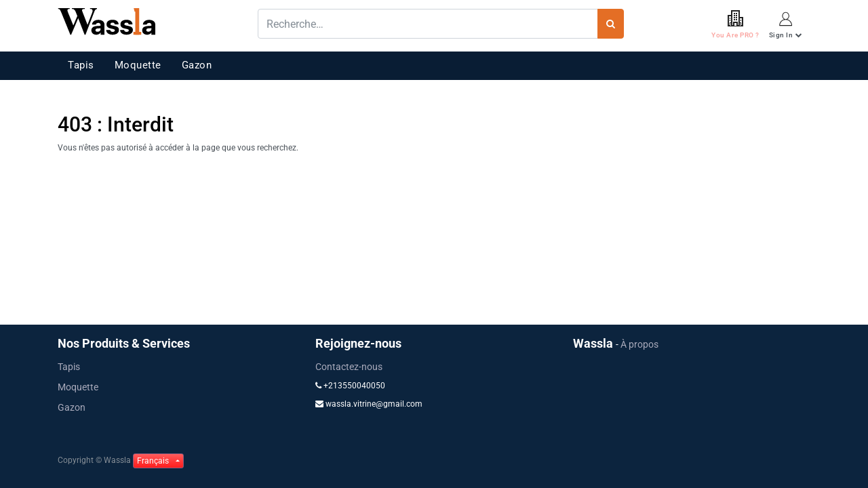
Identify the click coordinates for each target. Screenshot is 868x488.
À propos (639, 344)
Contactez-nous (349, 367)
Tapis (81, 65)
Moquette (138, 65)
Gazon (197, 65)
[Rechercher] (611, 24)
